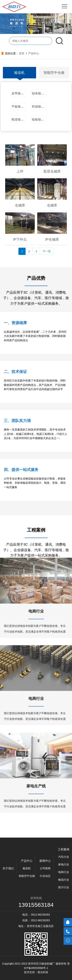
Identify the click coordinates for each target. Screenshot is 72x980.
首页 (22, 53)
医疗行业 (64, 887)
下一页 (47, 251)
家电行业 (64, 864)
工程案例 (64, 849)
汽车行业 (64, 857)
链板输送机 (40, 119)
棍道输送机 (19, 119)
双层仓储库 (52, 171)
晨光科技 (43, 972)
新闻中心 (45, 861)
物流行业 (64, 880)
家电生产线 (36, 749)
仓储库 (20, 205)
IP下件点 (20, 239)
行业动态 (45, 876)
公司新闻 (45, 868)
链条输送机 (40, 93)
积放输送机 (40, 106)
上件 (20, 171)
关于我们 (8, 868)
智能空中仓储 (54, 73)
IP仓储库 (52, 239)
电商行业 (36, 574)
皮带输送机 (19, 93)
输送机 (19, 73)
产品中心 (34, 53)
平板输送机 (19, 106)
